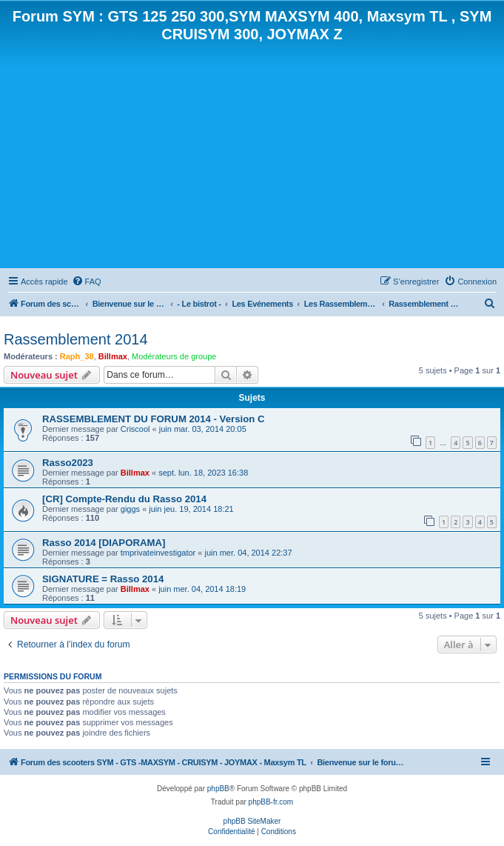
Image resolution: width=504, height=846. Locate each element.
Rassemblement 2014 (76, 339)
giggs (130, 509)
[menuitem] (87, 282)
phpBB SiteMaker (252, 821)
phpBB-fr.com (271, 802)
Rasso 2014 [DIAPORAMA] (104, 543)
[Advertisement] (252, 154)
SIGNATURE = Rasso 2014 (103, 579)
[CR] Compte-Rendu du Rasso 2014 (124, 499)
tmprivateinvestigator (158, 553)
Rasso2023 (68, 463)
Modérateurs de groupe (174, 356)
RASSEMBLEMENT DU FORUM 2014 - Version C (153, 419)
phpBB (218, 789)
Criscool (135, 429)
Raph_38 (77, 356)
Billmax (113, 356)
